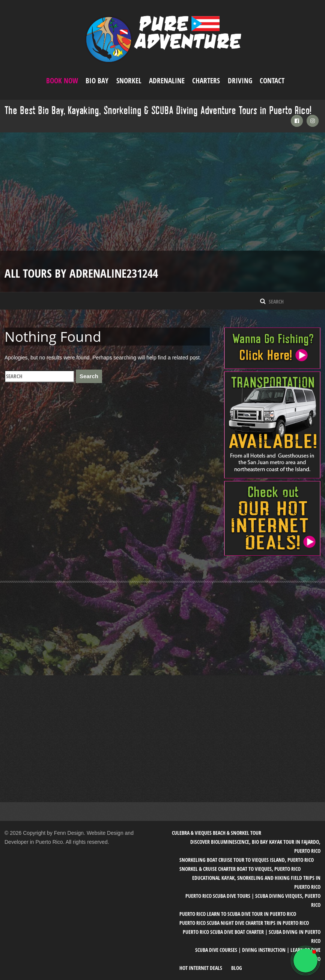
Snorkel (129, 81)
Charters (206, 81)
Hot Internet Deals (201, 968)
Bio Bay (97, 81)
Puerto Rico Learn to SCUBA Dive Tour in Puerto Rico (238, 914)
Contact (272, 81)
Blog (237, 968)
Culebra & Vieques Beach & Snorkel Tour (217, 833)
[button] (305, 960)
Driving (240, 81)
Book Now (62, 81)
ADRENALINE (167, 81)
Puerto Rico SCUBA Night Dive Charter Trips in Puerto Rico (244, 923)
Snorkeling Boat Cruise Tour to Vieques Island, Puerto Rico (247, 860)
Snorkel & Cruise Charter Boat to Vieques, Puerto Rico (240, 869)
